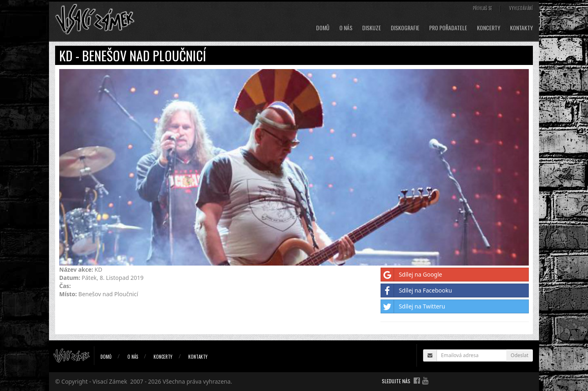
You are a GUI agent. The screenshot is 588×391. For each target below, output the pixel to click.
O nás (346, 28)
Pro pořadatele (448, 28)
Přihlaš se (483, 8)
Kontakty (521, 28)
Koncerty (489, 28)
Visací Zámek (110, 381)
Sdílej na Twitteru (413, 306)
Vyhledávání (521, 8)
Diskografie (405, 28)
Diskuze (372, 28)
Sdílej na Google (412, 275)
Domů (323, 28)
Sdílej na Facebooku (416, 290)
